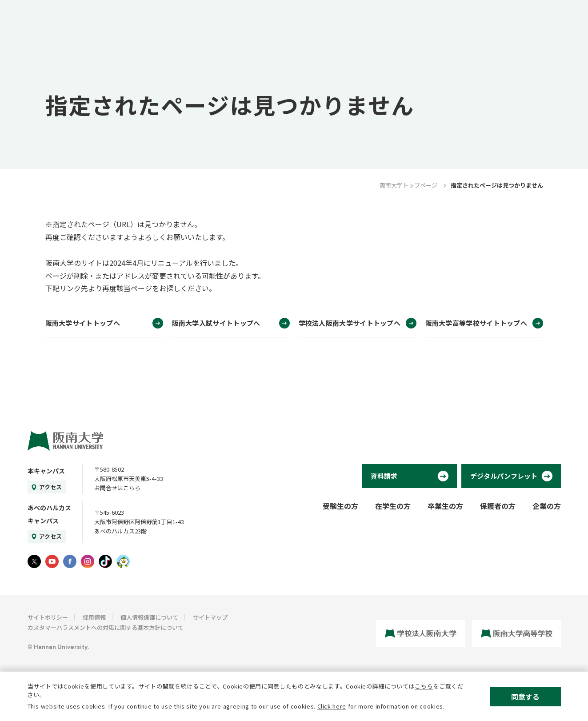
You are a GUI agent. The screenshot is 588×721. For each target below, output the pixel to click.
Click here (332, 706)
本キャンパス (46, 471)
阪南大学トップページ (408, 185)
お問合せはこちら (117, 488)
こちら (424, 686)
